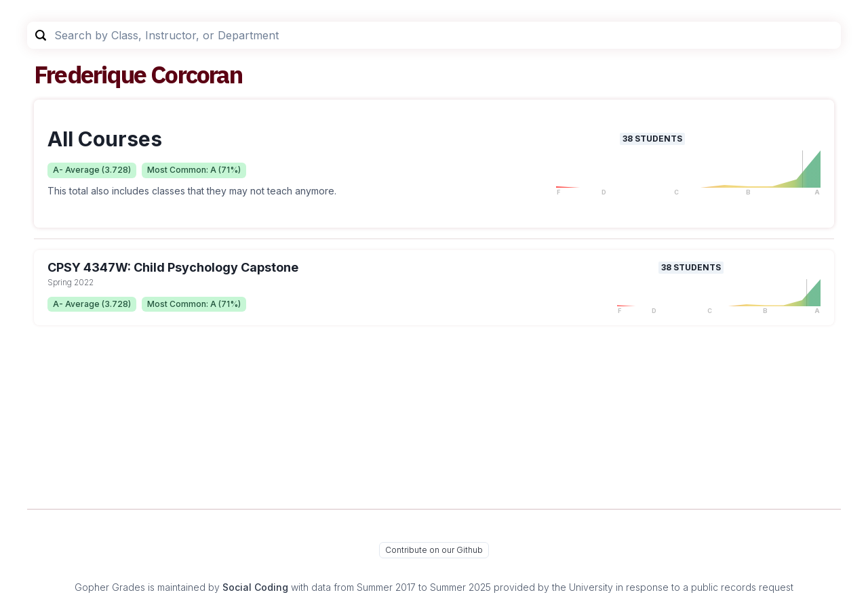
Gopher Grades (110, 587)
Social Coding (255, 587)
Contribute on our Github (434, 550)
